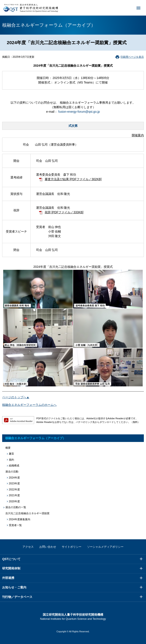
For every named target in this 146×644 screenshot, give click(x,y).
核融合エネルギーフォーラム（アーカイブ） (35, 438)
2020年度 (14, 501)
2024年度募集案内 (20, 519)
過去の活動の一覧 (16, 507)
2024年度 (14, 478)
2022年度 (14, 490)
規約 (11, 460)
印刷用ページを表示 (132, 57)
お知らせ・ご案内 (14, 587)
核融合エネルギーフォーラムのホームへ (29, 405)
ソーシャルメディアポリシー (105, 547)
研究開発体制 (11, 568)
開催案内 (138, 135)
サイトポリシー (72, 547)
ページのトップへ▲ (16, 397)
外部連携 (8, 578)
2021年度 (14, 495)
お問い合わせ (48, 547)
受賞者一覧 (15, 525)
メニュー (136, 8)
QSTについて (11, 559)
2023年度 (14, 483)
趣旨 (11, 454)
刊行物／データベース (17, 597)
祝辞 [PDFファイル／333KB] (64, 212)
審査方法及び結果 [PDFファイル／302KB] (73, 179)
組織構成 (14, 466)
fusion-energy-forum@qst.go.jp (79, 112)
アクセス (28, 547)
